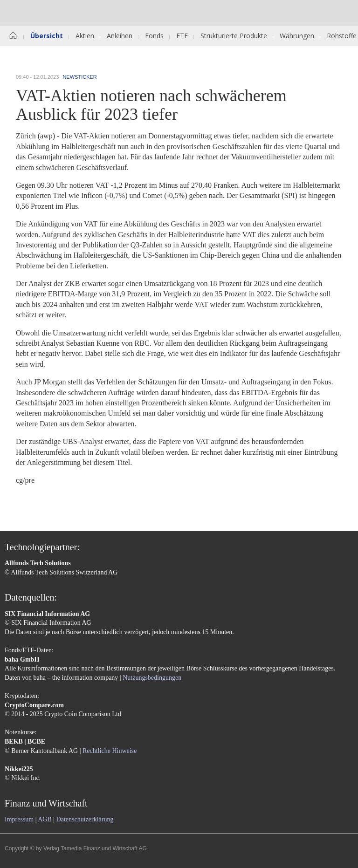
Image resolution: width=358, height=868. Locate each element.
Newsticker (79, 77)
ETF (182, 36)
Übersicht (47, 36)
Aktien (85, 36)
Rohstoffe (342, 36)
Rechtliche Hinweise (110, 751)
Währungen (297, 36)
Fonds (154, 36)
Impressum (19, 819)
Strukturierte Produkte (234, 36)
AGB (45, 819)
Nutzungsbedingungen (152, 678)
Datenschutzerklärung (85, 819)
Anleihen (120, 36)
